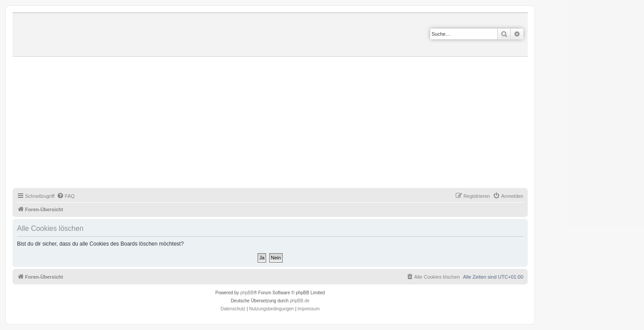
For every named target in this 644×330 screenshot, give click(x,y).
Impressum (308, 309)
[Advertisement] (281, 124)
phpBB (247, 293)
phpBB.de (300, 301)
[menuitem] (66, 196)
